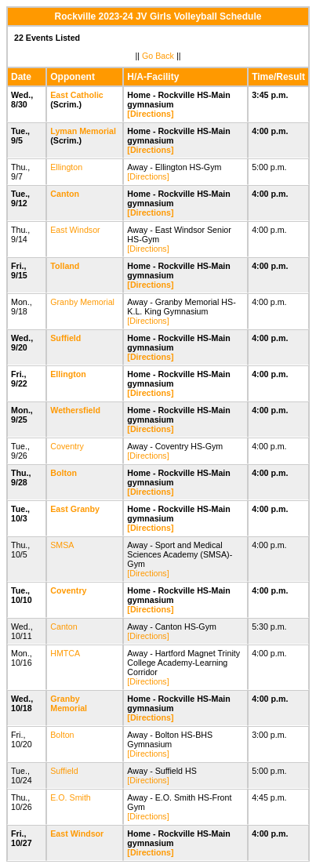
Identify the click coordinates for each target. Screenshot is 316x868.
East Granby (75, 509)
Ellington (66, 167)
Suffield (65, 338)
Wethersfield (75, 410)
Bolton (64, 473)
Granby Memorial (82, 302)
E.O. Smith (71, 797)
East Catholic (77, 95)
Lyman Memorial (83, 131)
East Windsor (75, 230)
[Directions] (150, 114)
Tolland (65, 266)
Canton (65, 194)
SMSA (62, 545)
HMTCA (65, 653)
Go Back (158, 56)
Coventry (67, 446)
